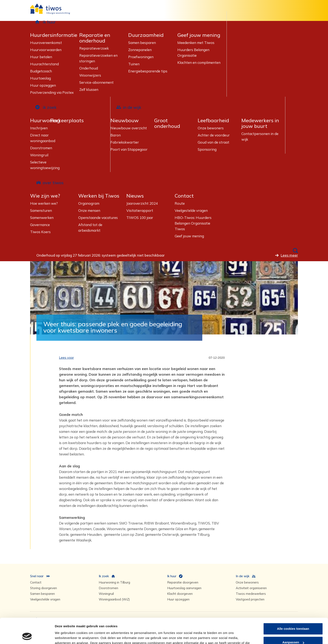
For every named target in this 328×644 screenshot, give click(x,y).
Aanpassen (293, 619)
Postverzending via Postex (52, 92)
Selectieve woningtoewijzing (45, 165)
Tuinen (134, 64)
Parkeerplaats (67, 120)
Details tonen (65, 636)
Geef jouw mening (199, 35)
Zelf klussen (89, 89)
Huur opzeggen (43, 85)
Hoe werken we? (44, 203)
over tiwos (53, 183)
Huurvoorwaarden (46, 50)
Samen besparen (142, 43)
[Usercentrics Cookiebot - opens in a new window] (27, 636)
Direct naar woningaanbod (43, 138)
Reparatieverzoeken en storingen (98, 58)
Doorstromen (41, 148)
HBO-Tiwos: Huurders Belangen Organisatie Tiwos (193, 223)
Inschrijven (39, 128)
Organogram (89, 203)
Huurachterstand (44, 64)
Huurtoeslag (40, 78)
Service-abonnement (96, 82)
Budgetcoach (41, 71)
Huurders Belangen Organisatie (193, 53)
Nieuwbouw (125, 120)
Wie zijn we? (45, 196)
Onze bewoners (211, 128)
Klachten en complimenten (199, 62)
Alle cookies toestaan (293, 605)
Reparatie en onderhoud (95, 38)
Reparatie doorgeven (183, 582)
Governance (40, 225)
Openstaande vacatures (98, 218)
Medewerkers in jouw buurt (260, 123)
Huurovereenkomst (46, 43)
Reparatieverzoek (94, 48)
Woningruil (39, 155)
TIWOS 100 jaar (140, 218)
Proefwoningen (141, 57)
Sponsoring (207, 149)
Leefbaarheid (213, 120)
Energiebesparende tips (148, 71)
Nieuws (135, 196)
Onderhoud (89, 68)
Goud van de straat (213, 142)
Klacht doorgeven (180, 594)
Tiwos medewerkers (251, 594)
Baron (116, 135)
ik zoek (50, 107)
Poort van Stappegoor (129, 149)
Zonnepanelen (140, 50)
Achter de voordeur (214, 135)
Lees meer (289, 255)
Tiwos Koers (40, 232)
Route (180, 203)
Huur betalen (41, 57)
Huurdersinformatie (54, 35)
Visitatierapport (140, 210)
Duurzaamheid (146, 35)
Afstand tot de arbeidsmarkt (90, 228)
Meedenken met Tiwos (196, 43)
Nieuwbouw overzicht (129, 128)
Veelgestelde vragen (191, 210)
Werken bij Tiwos (99, 196)
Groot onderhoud (167, 123)
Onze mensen (89, 210)
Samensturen (41, 210)
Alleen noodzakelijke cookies (293, 632)
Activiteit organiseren (251, 588)
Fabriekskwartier (125, 142)
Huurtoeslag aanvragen (184, 588)
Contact (184, 196)
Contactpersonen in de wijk (260, 136)
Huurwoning (45, 120)
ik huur (49, 22)
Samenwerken (42, 218)
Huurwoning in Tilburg (114, 582)
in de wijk (132, 107)
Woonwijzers (90, 75)
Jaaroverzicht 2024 (142, 203)
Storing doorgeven (44, 588)
